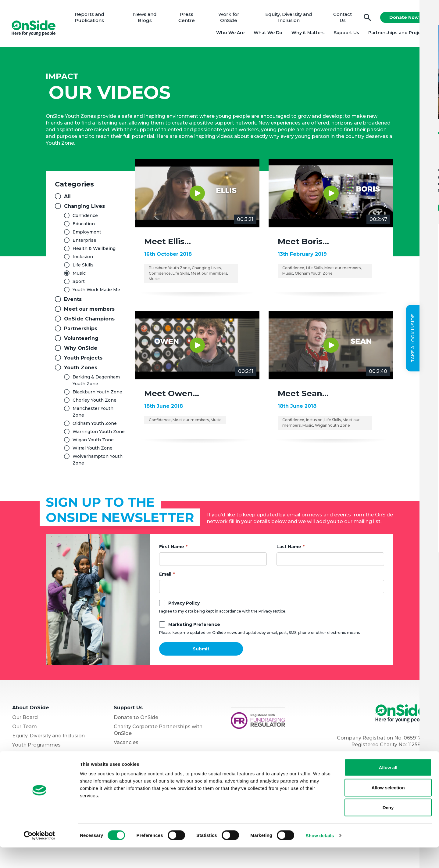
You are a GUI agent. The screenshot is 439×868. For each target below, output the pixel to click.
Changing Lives (84, 208)
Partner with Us (31, 756)
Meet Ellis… (168, 243)
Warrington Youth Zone (99, 433)
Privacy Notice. (272, 613)
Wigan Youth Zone (93, 442)
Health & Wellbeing (94, 250)
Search (367, 18)
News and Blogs (146, 18)
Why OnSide (81, 350)
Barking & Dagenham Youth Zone (96, 382)
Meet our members (89, 311)
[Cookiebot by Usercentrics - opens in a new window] (39, 856)
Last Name (289, 548)
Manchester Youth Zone (93, 414)
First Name (172, 548)
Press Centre (188, 18)
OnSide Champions (89, 321)
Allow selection (388, 808)
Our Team (25, 728)
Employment (87, 234)
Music (79, 275)
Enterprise (84, 242)
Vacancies (126, 744)
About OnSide (31, 709)
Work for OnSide (229, 18)
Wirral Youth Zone (93, 450)
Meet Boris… (303, 243)
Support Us (346, 34)
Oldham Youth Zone (95, 425)
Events (73, 301)
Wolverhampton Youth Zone (98, 461)
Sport (79, 283)
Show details (320, 856)
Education (84, 226)
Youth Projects (83, 360)
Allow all (388, 788)
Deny (388, 828)
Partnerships (81, 330)
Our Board (25, 719)
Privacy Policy (184, 605)
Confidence (85, 217)
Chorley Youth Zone (95, 402)
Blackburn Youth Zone (97, 394)
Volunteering (81, 340)
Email (165, 576)
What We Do (267, 34)
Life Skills (83, 267)
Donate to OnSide (136, 719)
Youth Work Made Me (96, 291)
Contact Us (342, 18)
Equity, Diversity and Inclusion (289, 18)
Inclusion (83, 259)
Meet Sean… (303, 395)
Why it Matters (307, 34)
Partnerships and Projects (397, 34)
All (67, 198)
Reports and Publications (92, 18)
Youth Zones (81, 369)
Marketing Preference (194, 626)
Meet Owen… (172, 395)
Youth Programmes (36, 747)
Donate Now (403, 18)
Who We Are (229, 34)
